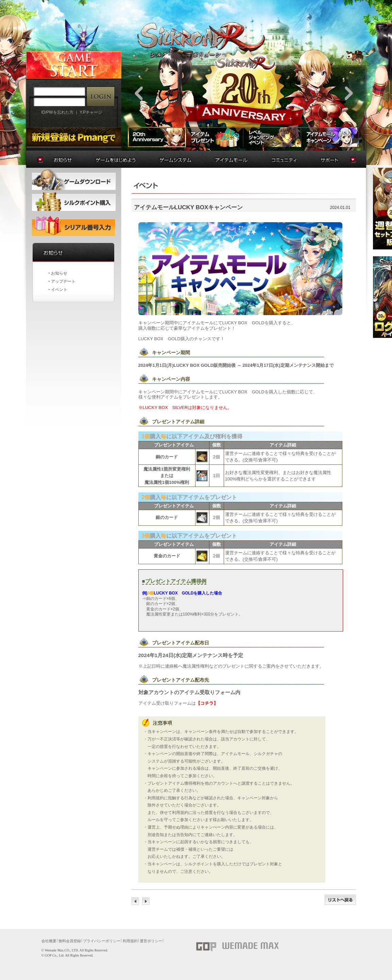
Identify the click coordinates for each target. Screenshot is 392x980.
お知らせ (59, 273)
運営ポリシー (151, 941)
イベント (59, 290)
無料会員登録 (70, 941)
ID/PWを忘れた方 (57, 112)
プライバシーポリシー (102, 941)
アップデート (63, 281)
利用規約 (130, 941)
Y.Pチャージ (91, 112)
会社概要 (49, 941)
